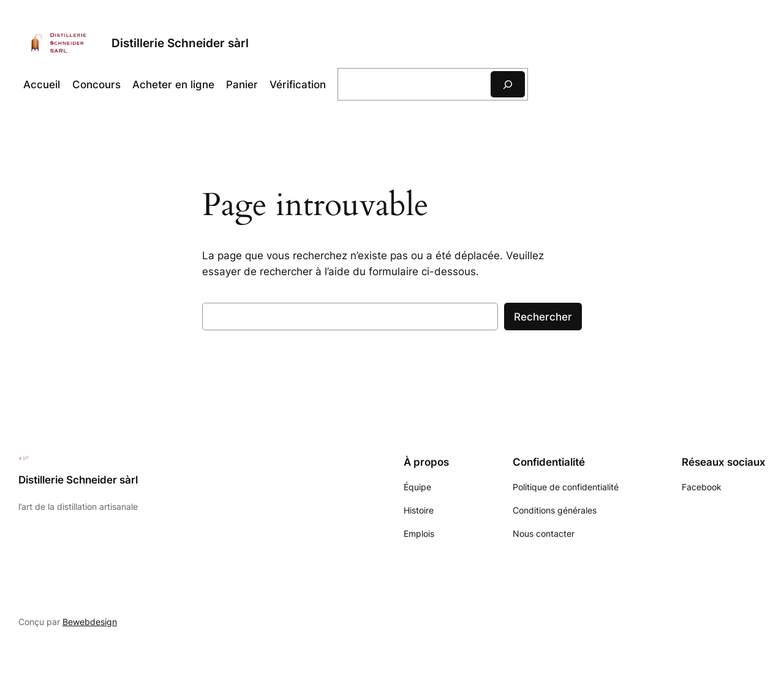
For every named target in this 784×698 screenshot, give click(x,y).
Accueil (42, 85)
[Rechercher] (508, 84)
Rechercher (543, 317)
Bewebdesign (90, 622)
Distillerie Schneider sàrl (180, 43)
